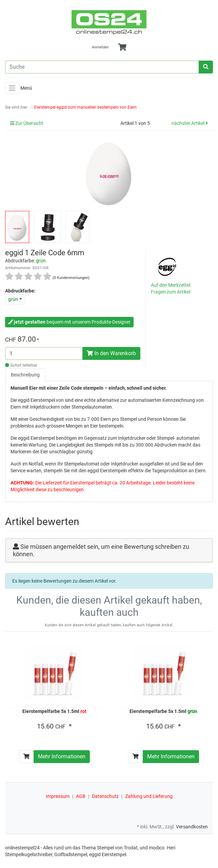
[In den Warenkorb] (26, 757)
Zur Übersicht (27, 123)
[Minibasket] (122, 48)
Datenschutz (105, 796)
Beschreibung (25, 375)
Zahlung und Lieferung (149, 796)
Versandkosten (192, 827)
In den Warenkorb (111, 353)
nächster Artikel (190, 123)
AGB (81, 796)
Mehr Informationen (62, 756)
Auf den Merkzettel (171, 285)
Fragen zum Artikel (171, 292)
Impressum (58, 796)
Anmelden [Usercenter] (100, 47)
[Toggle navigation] (12, 88)
